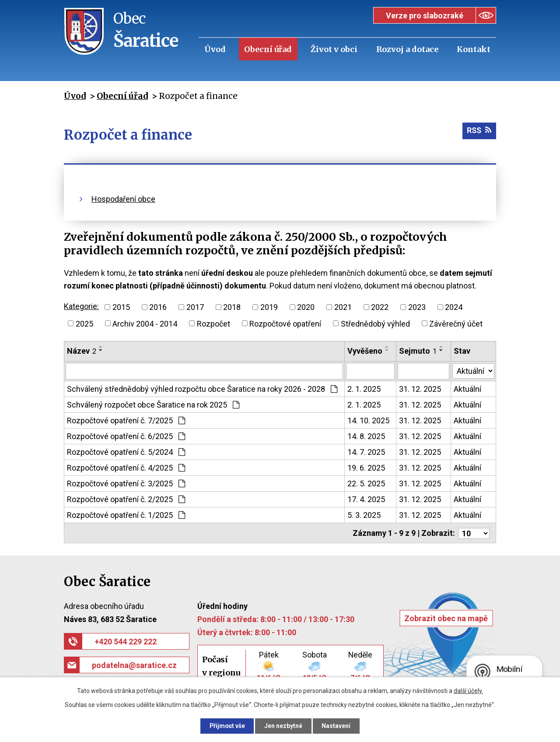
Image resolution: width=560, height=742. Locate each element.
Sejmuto (418, 351)
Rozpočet (213, 323)
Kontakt (474, 49)
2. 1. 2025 (364, 389)
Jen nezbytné (284, 726)
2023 (417, 307)
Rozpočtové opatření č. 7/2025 (126, 420)
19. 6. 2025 (366, 468)
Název (82, 351)
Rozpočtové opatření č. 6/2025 (126, 436)
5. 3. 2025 (364, 515)
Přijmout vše (227, 726)
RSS (479, 131)
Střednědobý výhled (375, 323)
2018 (232, 307)
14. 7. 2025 (366, 452)
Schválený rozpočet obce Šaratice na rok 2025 (153, 405)
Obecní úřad (268, 49)
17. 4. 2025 (366, 499)
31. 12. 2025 (420, 389)
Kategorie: (81, 306)
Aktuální (467, 389)
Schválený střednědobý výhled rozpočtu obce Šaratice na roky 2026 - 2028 (202, 389)
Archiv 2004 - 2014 (145, 323)
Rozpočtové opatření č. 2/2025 (126, 499)
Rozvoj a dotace (407, 49)
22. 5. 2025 (366, 484)
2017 (195, 307)
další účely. (468, 691)
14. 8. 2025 (366, 436)
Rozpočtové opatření (285, 323)
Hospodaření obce (123, 199)
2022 (380, 307)
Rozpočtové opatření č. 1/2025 (126, 515)
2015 (121, 307)
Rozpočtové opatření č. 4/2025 (126, 468)
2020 (306, 307)
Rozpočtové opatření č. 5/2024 (126, 452)
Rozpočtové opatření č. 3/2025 (126, 484)
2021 (343, 307)
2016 (158, 307)
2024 (454, 307)
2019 (269, 307)
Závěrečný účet (456, 323)
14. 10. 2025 (368, 420)
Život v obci (334, 49)
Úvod (215, 49)
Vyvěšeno (365, 351)
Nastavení (337, 726)
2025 (84, 323)
